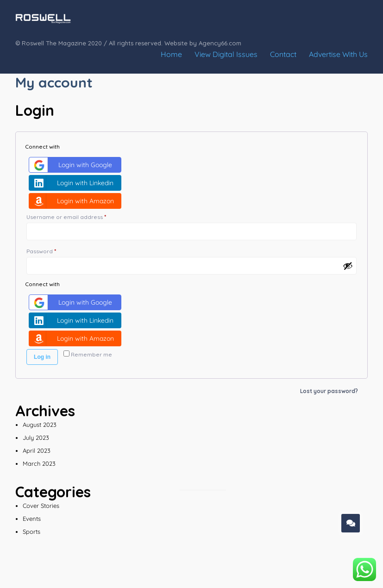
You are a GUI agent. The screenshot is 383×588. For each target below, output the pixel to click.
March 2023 (39, 463)
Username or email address (79, 216)
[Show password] (348, 266)
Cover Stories (41, 506)
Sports (31, 532)
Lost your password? (329, 391)
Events (32, 519)
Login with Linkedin (72, 183)
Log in (42, 357)
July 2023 (36, 438)
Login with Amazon (73, 201)
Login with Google (72, 165)
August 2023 (40, 425)
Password (54, 250)
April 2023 (37, 450)
